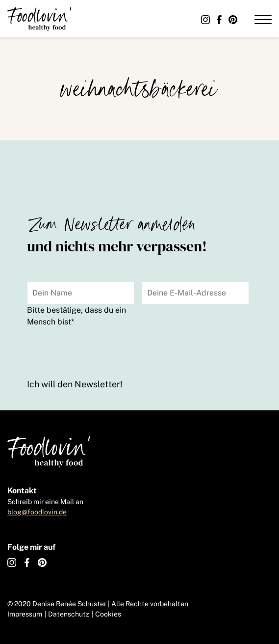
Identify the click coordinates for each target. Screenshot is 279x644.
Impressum (25, 614)
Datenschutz (69, 614)
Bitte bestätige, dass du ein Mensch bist (76, 316)
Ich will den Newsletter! (75, 384)
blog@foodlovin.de (37, 512)
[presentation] (101, 351)
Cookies (108, 614)
